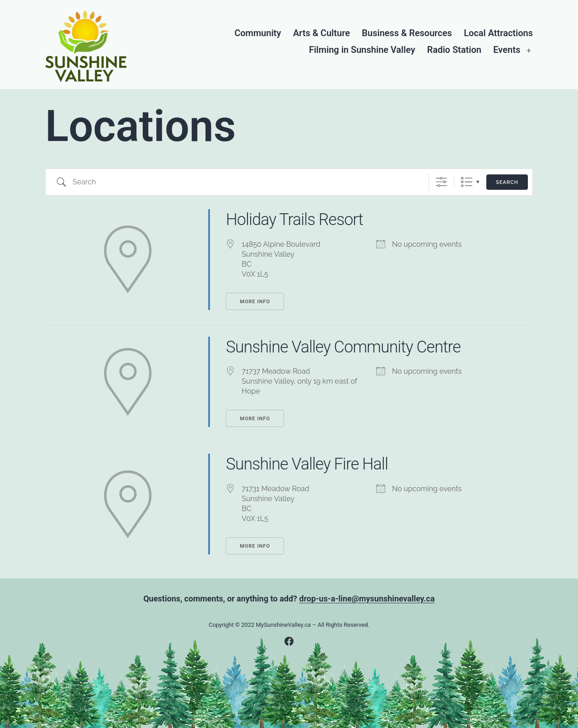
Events (507, 50)
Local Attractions (498, 33)
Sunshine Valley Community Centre (343, 347)
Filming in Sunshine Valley (362, 50)
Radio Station (454, 50)
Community (258, 33)
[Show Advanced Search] (441, 182)
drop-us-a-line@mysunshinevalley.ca (367, 599)
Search (507, 182)
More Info (255, 302)
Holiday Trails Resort (294, 220)
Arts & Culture (322, 33)
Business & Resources (407, 33)
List (467, 182)
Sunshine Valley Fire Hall (307, 464)
